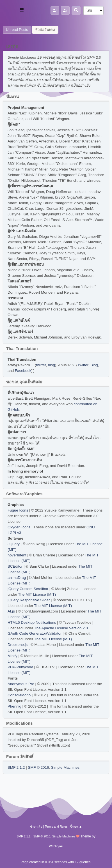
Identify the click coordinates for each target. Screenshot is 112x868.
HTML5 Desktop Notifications (32, 622)
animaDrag (17, 578)
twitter (41, 365)
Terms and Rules (56, 826)
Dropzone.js (18, 645)
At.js (11, 611)
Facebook (23, 371)
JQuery (14, 544)
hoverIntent (17, 555)
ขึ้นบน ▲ (76, 826)
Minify (12, 656)
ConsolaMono (19, 695)
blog (52, 365)
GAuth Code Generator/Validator (35, 633)
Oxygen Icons (19, 527)
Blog (94, 365)
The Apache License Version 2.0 (61, 628)
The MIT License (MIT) (37, 594)
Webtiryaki (56, 846)
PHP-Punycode (20, 667)
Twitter (83, 365)
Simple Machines (65, 767)
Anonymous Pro (21, 684)
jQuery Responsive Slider (29, 600)
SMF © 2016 (38, 767)
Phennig (14, 706)
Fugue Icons (18, 510)
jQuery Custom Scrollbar (28, 589)
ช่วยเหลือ (36, 826)
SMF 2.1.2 (16, 767)
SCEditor (15, 566)
